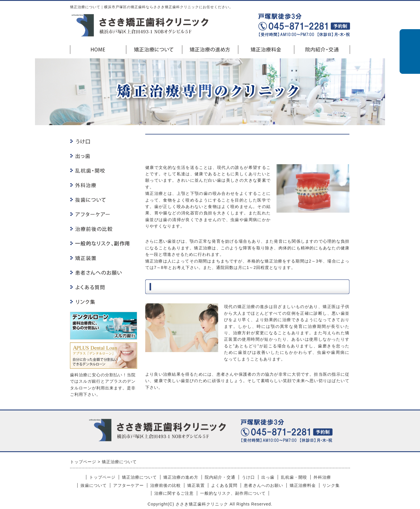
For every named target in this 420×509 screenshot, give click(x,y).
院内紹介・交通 (220, 477)
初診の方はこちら (410, 51)
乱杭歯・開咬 (294, 477)
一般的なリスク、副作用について (233, 493)
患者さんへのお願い (264, 485)
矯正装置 (196, 485)
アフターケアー (128, 485)
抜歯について (94, 485)
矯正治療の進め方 (181, 477)
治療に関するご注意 (174, 493)
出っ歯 (268, 477)
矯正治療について (139, 477)
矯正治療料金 (303, 485)
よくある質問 (224, 485)
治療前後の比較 (166, 485)
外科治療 (322, 477)
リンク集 (331, 485)
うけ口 (248, 477)
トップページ (102, 477)
